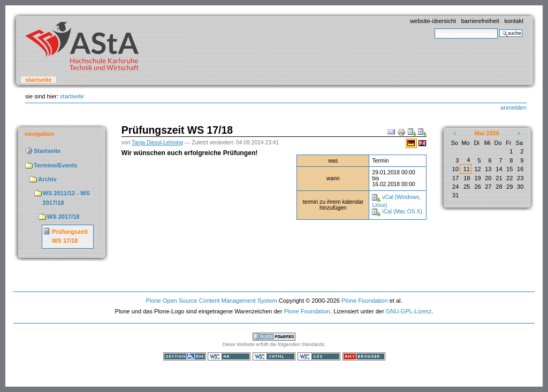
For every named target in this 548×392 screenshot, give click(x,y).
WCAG (229, 356)
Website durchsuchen (434, 28)
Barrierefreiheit (480, 21)
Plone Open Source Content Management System (211, 301)
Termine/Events (55, 165)
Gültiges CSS (319, 356)
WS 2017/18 (63, 217)
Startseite (38, 80)
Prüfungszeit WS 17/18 (70, 236)
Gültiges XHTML (274, 356)
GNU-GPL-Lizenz (409, 311)
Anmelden (513, 107)
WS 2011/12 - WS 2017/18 (66, 198)
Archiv (47, 179)
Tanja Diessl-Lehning (157, 143)
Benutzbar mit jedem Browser (364, 356)
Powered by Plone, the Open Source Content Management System (274, 337)
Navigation (39, 134)
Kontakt (514, 21)
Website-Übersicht (433, 21)
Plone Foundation (364, 301)
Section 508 (185, 356)
